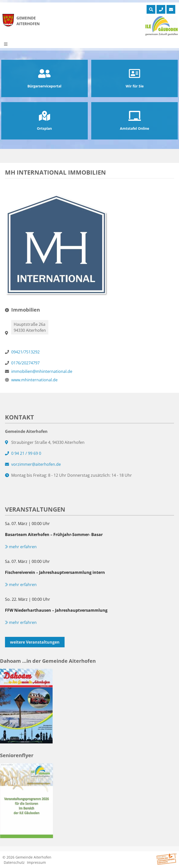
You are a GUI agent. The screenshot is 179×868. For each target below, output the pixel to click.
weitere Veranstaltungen (35, 642)
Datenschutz (14, 862)
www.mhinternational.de (34, 380)
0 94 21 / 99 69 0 (26, 453)
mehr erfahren (21, 547)
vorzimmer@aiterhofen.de (36, 464)
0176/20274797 (25, 363)
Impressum (36, 862)
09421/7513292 (25, 352)
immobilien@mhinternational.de (42, 371)
